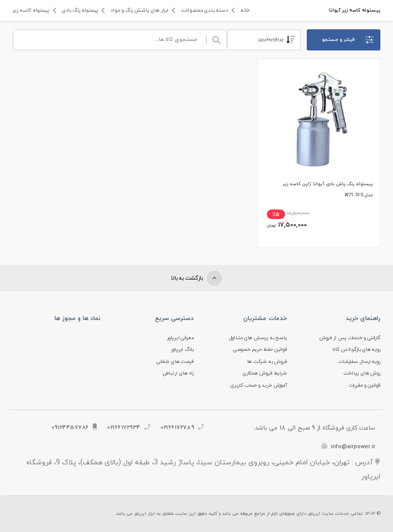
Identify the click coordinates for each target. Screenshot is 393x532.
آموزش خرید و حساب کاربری (259, 385)
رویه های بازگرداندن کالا (356, 350)
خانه (243, 10)
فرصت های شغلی (175, 362)
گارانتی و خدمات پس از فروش (350, 338)
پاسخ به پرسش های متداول (258, 338)
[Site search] (109, 40)
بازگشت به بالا (196, 278)
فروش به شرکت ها (267, 362)
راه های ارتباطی (179, 373)
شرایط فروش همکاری (265, 373)
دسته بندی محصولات (203, 10)
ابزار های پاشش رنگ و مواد (138, 10)
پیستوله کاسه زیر (31, 10)
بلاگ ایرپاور (182, 350)
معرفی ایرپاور (180, 338)
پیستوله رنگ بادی (79, 10)
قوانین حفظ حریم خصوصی (260, 350)
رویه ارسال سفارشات (359, 362)
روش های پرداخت (362, 373)
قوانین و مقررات (365, 385)
